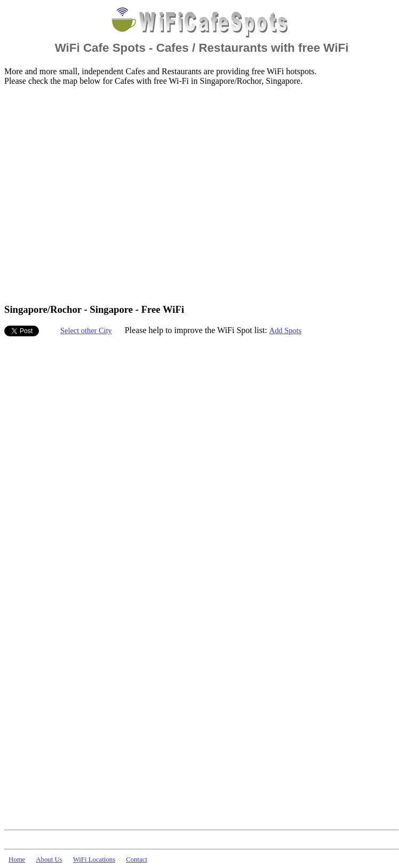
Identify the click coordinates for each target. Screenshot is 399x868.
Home (17, 859)
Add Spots (285, 330)
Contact (137, 859)
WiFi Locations (94, 859)
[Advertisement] (100, 194)
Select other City (86, 330)
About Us (49, 859)
